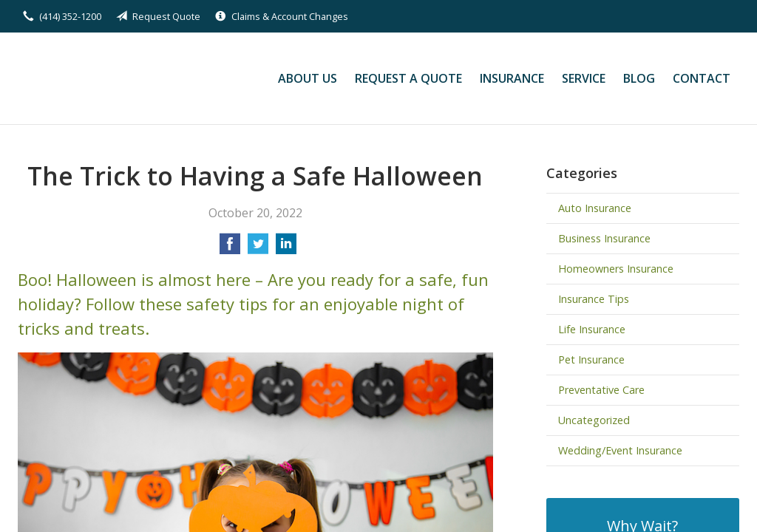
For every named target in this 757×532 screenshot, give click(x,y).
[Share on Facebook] (230, 248)
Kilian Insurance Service (119, 78)
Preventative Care (601, 390)
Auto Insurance (595, 208)
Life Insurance (592, 329)
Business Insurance (604, 238)
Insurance (512, 78)
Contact (702, 78)
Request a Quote (408, 78)
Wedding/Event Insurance (620, 450)
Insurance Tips (594, 299)
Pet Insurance (591, 359)
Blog (639, 78)
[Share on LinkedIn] (286, 248)
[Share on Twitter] (258, 248)
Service (584, 78)
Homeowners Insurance (616, 269)
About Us (308, 78)
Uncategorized (594, 420)
